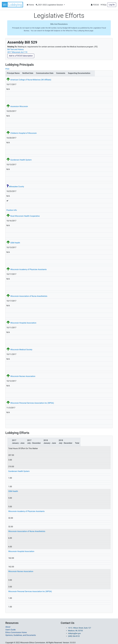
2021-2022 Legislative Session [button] (50, 5)
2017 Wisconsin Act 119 (17, 52)
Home (30, 5)
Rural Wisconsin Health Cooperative (25, 216)
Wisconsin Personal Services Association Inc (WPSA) (32, 403)
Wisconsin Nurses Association (23, 376)
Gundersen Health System (21, 160)
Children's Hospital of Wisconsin (24, 133)
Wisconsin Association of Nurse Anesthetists (29, 296)
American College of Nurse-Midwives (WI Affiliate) (31, 80)
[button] (13, 5)
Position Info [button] (12, 210)
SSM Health (15, 243)
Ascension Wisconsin (19, 106)
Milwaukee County (16, 187)
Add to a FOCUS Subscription (21, 56)
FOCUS (95, 5)
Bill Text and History (15, 49)
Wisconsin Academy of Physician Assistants (29, 269)
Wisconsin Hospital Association (23, 323)
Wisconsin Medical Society (21, 350)
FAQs (103, 5)
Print (7, 69)
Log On (112, 5)
